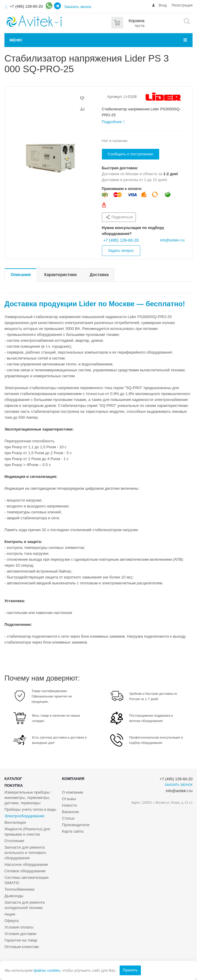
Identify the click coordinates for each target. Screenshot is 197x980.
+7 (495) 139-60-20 (26, 6)
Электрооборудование (25, 816)
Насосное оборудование (26, 864)
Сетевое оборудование (25, 871)
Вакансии (70, 812)
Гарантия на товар (21, 940)
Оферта (12, 921)
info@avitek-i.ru (172, 240)
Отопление (14, 841)
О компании (73, 792)
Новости (69, 805)
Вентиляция (15, 822)
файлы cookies (47, 970)
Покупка (14, 785)
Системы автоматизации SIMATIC (26, 880)
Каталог (13, 779)
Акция (10, 914)
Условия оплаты (19, 927)
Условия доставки (20, 934)
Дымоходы (14, 896)
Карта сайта (73, 831)
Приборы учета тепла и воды (30, 809)
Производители (76, 825)
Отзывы (69, 799)
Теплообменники (19, 889)
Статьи (68, 818)
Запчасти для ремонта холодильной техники (25, 905)
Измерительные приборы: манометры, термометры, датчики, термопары (28, 798)
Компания (73, 779)
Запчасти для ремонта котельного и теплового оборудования (25, 853)
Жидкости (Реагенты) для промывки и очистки (27, 832)
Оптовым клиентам (22, 947)
